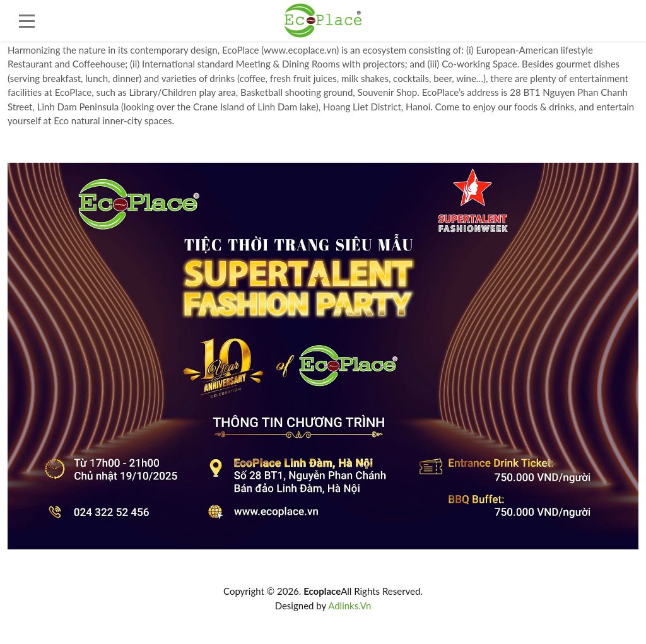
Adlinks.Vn (349, 606)
